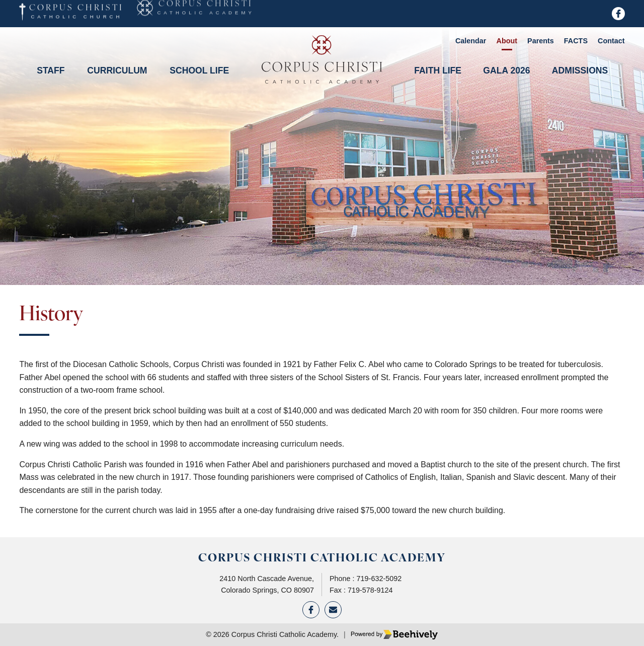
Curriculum (117, 70)
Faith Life (438, 70)
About (507, 41)
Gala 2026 (506, 70)
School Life (199, 70)
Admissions (580, 70)
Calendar (471, 41)
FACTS (576, 41)
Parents (541, 41)
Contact (611, 41)
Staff (51, 70)
